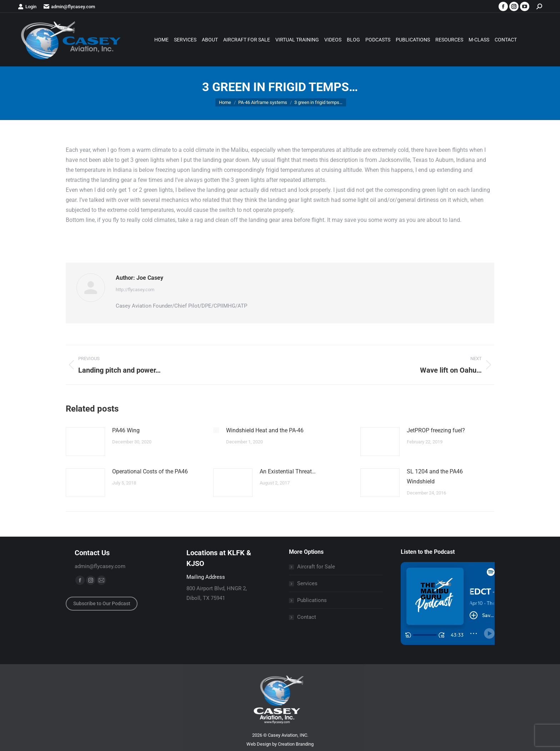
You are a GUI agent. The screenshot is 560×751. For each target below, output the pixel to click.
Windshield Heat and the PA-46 (265, 430)
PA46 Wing (126, 430)
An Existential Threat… (288, 471)
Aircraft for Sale (316, 567)
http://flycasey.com (135, 290)
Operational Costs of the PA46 (150, 471)
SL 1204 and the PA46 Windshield (435, 476)
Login (27, 7)
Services (307, 583)
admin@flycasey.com (69, 7)
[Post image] (85, 442)
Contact (307, 617)
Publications (312, 600)
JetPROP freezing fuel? (436, 430)
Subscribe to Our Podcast (102, 603)
